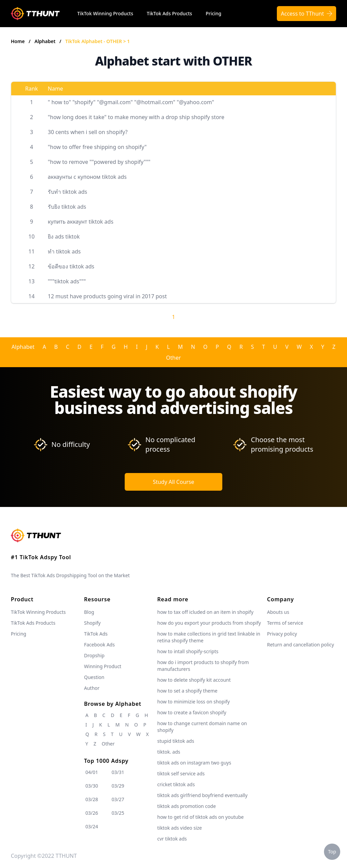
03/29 (118, 786)
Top (332, 852)
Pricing (213, 13)
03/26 (92, 813)
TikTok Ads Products (169, 13)
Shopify (92, 623)
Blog (89, 612)
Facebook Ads (99, 645)
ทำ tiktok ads (64, 251)
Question (94, 677)
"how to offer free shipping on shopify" (97, 147)
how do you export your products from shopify (209, 623)
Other (173, 358)
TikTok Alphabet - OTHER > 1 (98, 41)
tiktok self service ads (181, 773)
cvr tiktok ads (172, 839)
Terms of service (285, 623)
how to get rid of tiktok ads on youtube (200, 817)
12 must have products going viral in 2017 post (107, 296)
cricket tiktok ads (176, 784)
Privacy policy (282, 634)
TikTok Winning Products (105, 13)
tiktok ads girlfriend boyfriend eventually (202, 795)
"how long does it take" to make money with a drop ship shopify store (136, 117)
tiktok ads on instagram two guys (194, 763)
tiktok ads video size (180, 828)
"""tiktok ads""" (67, 281)
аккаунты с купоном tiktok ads (87, 177)
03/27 (118, 799)
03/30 (92, 786)
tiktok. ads (169, 752)
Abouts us (278, 612)
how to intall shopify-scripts (188, 651)
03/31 (118, 772)
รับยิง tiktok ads (67, 207)
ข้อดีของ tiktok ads (71, 266)
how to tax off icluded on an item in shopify (205, 612)
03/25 (118, 813)
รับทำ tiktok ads (67, 192)
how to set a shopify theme (187, 691)
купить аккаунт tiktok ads (81, 222)
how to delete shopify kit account (194, 680)
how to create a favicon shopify (192, 712)
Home (18, 41)
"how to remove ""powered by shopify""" (99, 162)
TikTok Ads (96, 634)
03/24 (92, 826)
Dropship (94, 655)
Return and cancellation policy (301, 645)
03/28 (92, 799)
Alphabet (46, 41)
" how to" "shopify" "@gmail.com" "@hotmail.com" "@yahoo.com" (131, 102)
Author (92, 688)
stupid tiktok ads (176, 741)
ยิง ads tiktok (64, 237)
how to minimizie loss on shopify (193, 702)
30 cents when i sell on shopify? (88, 132)
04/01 (92, 772)
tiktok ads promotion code (187, 806)
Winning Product (103, 666)
